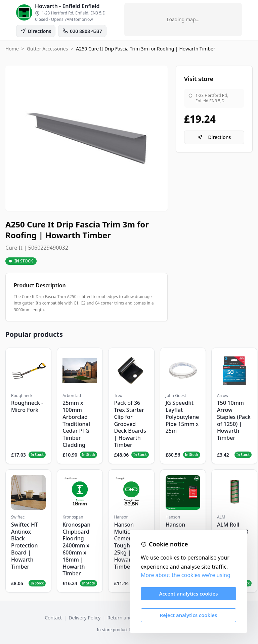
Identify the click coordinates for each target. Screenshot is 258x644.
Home (12, 49)
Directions (214, 137)
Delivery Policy (84, 618)
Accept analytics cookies (189, 594)
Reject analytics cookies (189, 615)
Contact (53, 618)
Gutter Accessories (47, 49)
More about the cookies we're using (186, 575)
